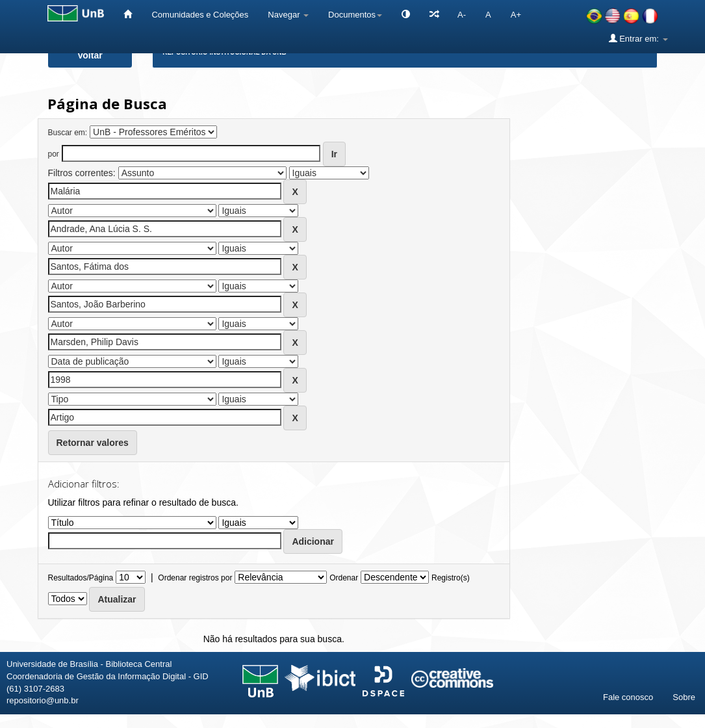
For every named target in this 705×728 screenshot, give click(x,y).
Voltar (90, 55)
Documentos (355, 15)
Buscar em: (68, 133)
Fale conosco (628, 697)
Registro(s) (451, 578)
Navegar (288, 15)
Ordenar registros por (195, 578)
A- (462, 15)
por (54, 154)
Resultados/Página (81, 578)
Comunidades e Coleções (200, 15)
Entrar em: (638, 38)
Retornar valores (93, 443)
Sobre (684, 697)
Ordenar (344, 578)
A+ (516, 15)
